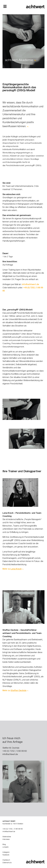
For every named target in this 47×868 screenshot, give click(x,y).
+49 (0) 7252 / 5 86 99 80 (15, 751)
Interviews (6, 840)
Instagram (6, 852)
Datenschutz (7, 863)
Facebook (6, 855)
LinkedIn (6, 847)
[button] (5, 7)
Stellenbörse (7, 837)
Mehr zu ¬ (13, 569)
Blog (4, 845)
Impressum (6, 860)
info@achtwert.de (31, 285)
